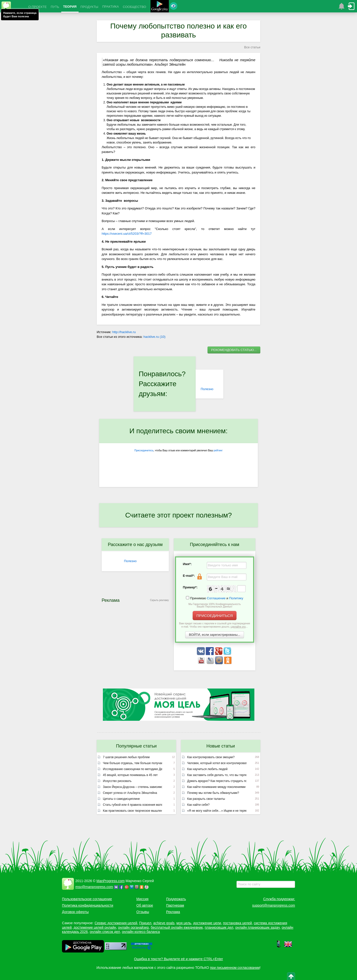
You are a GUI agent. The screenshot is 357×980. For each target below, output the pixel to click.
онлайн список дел (105, 932)
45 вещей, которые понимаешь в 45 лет (130, 775)
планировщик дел (219, 927)
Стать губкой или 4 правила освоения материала (133, 805)
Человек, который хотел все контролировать (217, 763)
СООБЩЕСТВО (134, 7)
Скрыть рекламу (159, 600)
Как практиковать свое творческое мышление (133, 811)
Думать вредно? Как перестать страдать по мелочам (217, 781)
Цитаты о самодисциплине (121, 799)
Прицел (145, 923)
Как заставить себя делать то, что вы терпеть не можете (217, 775)
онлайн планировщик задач (258, 927)
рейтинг (218, 450)
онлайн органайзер (133, 927)
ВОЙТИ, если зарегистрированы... (215, 635)
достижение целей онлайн (95, 927)
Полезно (207, 389)
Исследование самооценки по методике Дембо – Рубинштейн (133, 769)
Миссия (142, 899)
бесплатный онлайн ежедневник (177, 927)
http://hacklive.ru (124, 332)
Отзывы (143, 912)
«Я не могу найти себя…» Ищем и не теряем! (217, 811)
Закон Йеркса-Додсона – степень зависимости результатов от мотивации (133, 787)
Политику (236, 598)
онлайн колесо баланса (141, 932)
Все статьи (252, 47)
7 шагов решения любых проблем (126, 757)
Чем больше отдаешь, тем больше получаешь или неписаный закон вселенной (133, 763)
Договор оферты (75, 912)
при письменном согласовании (235, 968)
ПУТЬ (55, 7)
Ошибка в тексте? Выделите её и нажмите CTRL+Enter (179, 959)
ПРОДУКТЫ (89, 7)
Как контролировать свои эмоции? (211, 757)
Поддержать (176, 899)
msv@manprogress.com (94, 887)
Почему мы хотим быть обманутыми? (213, 793)
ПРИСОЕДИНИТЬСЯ (215, 616)
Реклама (173, 912)
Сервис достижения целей (116, 923)
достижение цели (207, 923)
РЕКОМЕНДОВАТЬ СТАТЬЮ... (234, 350)
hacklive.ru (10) (155, 337)
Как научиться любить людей (207, 769)
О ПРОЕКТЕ (37, 7)
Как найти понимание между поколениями (216, 787)
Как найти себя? (198, 805)
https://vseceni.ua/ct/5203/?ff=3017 (127, 234)
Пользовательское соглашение (87, 899)
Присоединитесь (144, 450)
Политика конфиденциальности (88, 905)
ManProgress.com (111, 881)
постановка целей (237, 923)
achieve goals (164, 923)
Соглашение (216, 598)
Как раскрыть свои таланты (206, 799)
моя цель (184, 923)
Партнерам (175, 905)
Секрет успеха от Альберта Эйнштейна (130, 793)
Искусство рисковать (117, 781)
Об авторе (145, 905)
